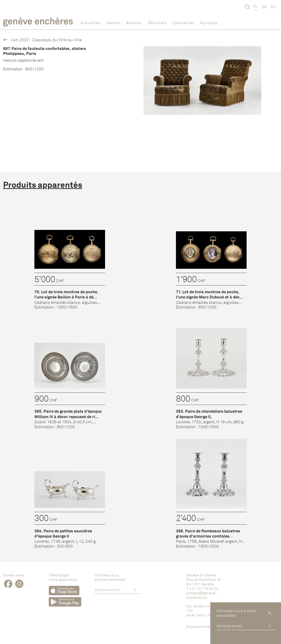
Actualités (90, 23)
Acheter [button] (134, 23)
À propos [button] (209, 23)
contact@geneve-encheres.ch (202, 595)
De (264, 6)
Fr (256, 6)
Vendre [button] (113, 23)
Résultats (157, 23)
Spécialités (183, 23)
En (273, 6)
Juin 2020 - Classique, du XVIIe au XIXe (42, 40)
